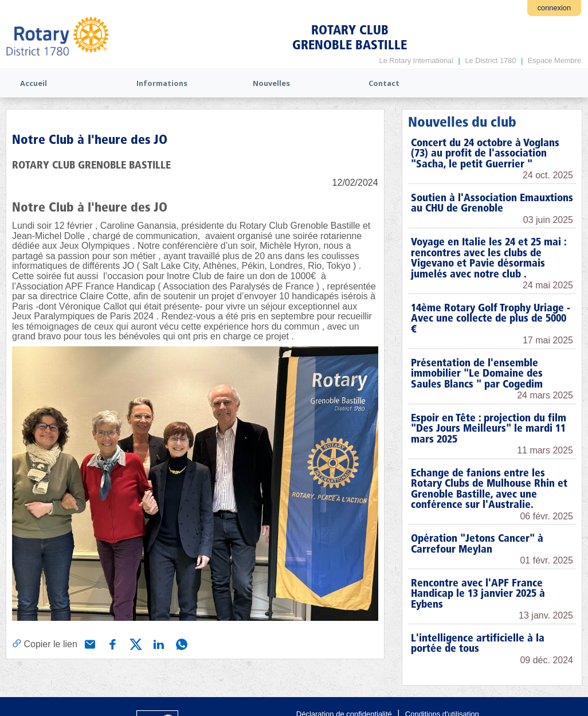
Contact (384, 83)
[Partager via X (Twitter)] (135, 643)
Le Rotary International (416, 60)
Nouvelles (271, 83)
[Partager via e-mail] (89, 643)
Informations (162, 83)
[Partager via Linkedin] (158, 643)
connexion (554, 8)
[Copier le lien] (45, 644)
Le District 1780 (490, 60)
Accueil (34, 83)
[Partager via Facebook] (112, 643)
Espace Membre (554, 60)
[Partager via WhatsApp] (181, 643)
